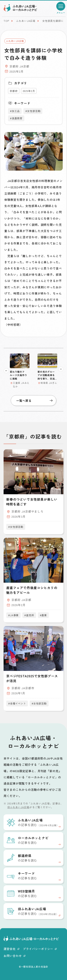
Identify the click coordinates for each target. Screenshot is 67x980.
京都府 (14, 91)
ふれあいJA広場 (26, 21)
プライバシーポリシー (40, 949)
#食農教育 (16, 118)
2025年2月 (29, 91)
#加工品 (15, 111)
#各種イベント (17, 703)
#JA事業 (13, 615)
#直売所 (29, 615)
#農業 (43, 615)
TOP (6, 21)
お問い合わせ (14, 956)
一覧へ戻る (34, 401)
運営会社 (11, 949)
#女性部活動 (33, 111)
